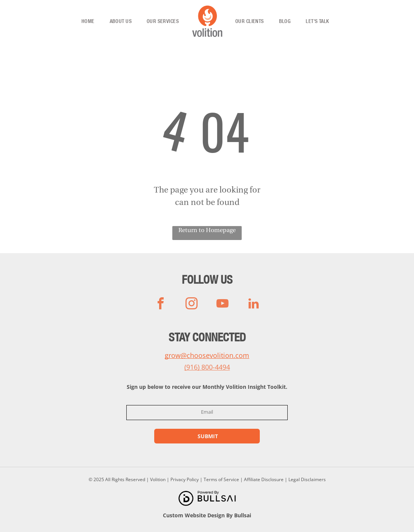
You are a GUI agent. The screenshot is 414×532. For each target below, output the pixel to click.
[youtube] (222, 305)
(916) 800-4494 (207, 367)
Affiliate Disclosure (264, 479)
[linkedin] (253, 305)
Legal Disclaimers (307, 479)
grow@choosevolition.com (207, 355)
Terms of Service (221, 479)
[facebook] (161, 305)
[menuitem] (88, 22)
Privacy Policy (185, 479)
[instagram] (192, 305)
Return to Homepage (207, 231)
